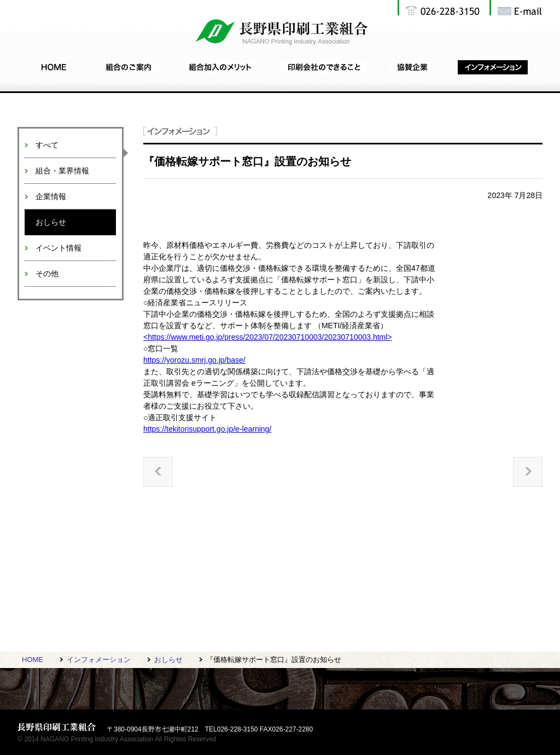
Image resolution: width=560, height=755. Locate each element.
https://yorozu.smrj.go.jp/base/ (194, 360)
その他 (47, 274)
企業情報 (51, 196)
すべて (47, 145)
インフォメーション (99, 660)
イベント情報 (59, 248)
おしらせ (51, 222)
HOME (33, 660)
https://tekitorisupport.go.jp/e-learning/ (207, 429)
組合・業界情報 (62, 171)
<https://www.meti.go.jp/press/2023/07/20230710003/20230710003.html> (268, 337)
